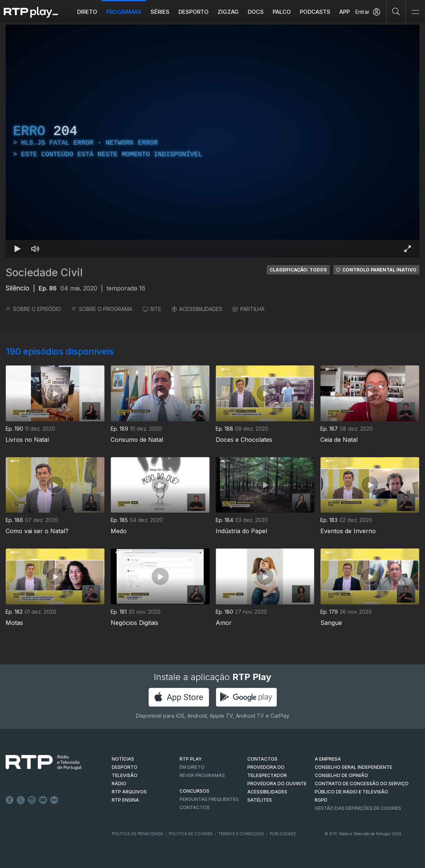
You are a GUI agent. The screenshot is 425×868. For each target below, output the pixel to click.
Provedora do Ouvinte (277, 784)
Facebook (10, 800)
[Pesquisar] (396, 11)
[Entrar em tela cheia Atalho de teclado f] (407, 249)
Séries (160, 12)
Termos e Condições (241, 834)
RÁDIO (119, 784)
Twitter (21, 800)
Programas (124, 12)
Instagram (32, 800)
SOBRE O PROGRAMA (102, 309)
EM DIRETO (192, 767)
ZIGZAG (228, 12)
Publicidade (283, 834)
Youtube (43, 800)
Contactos (195, 807)
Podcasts (315, 12)
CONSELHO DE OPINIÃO (341, 775)
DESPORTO (125, 767)
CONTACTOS (262, 759)
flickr (54, 800)
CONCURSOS (194, 791)
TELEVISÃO (125, 775)
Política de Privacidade (137, 834)
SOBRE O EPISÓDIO (33, 309)
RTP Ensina (125, 800)
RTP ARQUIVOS (129, 792)
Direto (87, 12)
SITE (152, 309)
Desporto (194, 12)
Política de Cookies (191, 834)
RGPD (321, 800)
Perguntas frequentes (209, 799)
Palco (282, 12)
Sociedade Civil (44, 273)
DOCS (256, 12)
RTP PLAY (191, 759)
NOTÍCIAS (123, 759)
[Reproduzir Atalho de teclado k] (18, 249)
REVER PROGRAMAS (202, 775)
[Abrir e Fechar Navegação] (415, 12)
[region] (212, 141)
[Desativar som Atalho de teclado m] (35, 249)
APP (345, 12)
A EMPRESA (328, 759)
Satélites (260, 800)
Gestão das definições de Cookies (358, 808)
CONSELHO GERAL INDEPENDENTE (353, 767)
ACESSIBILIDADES (197, 309)
